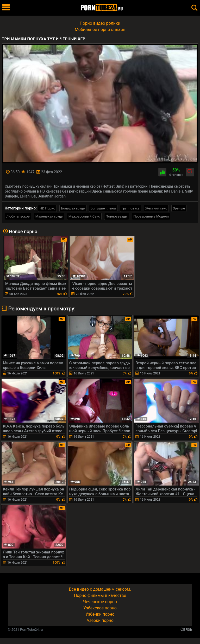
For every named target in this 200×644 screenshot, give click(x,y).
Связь (186, 629)
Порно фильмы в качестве (100, 595)
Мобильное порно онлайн (100, 30)
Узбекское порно (100, 608)
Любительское (18, 216)
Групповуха (131, 208)
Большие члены (103, 208)
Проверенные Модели (151, 216)
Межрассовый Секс (84, 216)
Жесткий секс (156, 208)
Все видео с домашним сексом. (100, 589)
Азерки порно (100, 620)
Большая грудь (73, 208)
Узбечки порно (100, 614)
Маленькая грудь (49, 216)
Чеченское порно (100, 602)
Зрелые (179, 208)
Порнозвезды (117, 216)
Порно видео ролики (100, 23)
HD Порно (47, 208)
